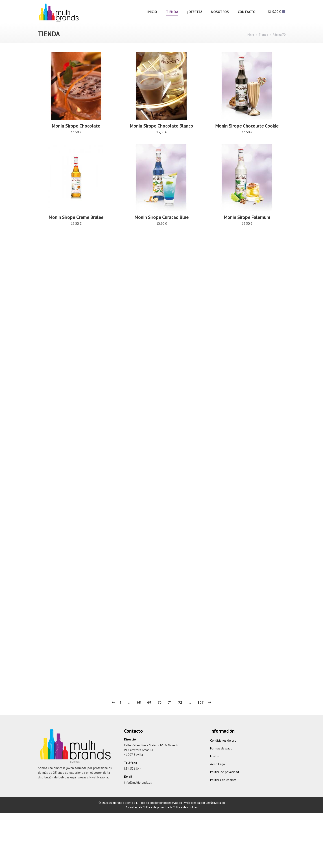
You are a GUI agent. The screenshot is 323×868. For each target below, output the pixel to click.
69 (149, 712)
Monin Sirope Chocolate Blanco (161, 140)
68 (139, 712)
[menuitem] (152, 21)
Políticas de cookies (223, 789)
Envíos (214, 765)
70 (159, 712)
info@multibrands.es (56, 5)
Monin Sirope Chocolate (76, 135)
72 (180, 712)
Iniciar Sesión (247, 5)
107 (200, 712)
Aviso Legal (218, 773)
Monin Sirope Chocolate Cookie (247, 151)
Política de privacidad (225, 781)
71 (170, 712)
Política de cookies (185, 816)
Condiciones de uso (223, 749)
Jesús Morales (215, 812)
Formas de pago (221, 757)
